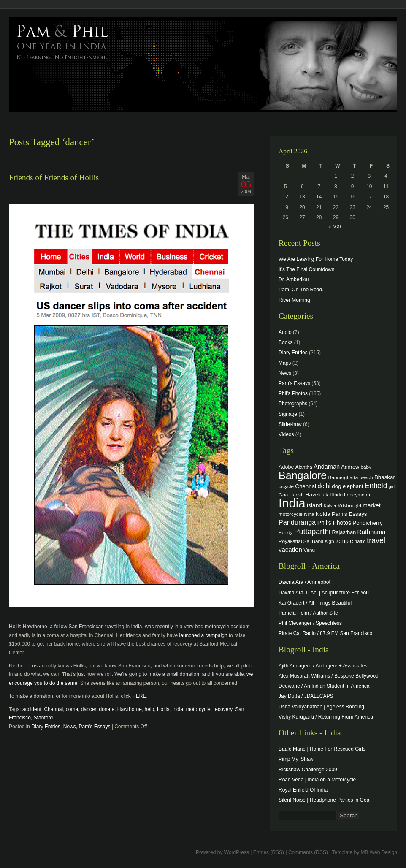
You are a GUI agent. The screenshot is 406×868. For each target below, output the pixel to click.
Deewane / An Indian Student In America (324, 686)
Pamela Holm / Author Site (308, 613)
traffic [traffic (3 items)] (360, 541)
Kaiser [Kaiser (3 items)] (330, 506)
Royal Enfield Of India (303, 790)
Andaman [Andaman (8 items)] (327, 467)
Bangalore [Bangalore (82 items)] (303, 475)
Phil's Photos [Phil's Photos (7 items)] (334, 523)
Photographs (293, 404)
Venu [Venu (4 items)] (309, 550)
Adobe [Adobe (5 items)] (286, 467)
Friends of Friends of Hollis (54, 178)
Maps (285, 363)
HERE (139, 696)
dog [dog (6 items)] (336, 486)
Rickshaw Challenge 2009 (308, 770)
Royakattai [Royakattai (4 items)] (290, 541)
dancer (89, 709)
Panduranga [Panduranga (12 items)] (297, 522)
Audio (285, 332)
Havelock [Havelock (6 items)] (317, 495)
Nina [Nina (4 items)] (309, 514)
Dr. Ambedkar (294, 279)
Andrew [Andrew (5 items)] (350, 467)
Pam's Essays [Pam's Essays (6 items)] (349, 514)
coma (72, 709)
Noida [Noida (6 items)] (323, 514)
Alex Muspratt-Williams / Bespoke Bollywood (329, 676)
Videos (286, 434)
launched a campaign (203, 635)
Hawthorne (130, 709)
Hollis (163, 709)
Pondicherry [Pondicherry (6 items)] (367, 523)
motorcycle (198, 709)
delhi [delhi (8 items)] (324, 486)
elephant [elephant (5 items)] (353, 486)
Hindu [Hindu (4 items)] (336, 495)
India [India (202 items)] (292, 503)
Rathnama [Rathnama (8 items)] (372, 532)
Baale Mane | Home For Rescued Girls (322, 749)
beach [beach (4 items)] (366, 477)
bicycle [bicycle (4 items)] (286, 486)
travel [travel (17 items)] (376, 540)
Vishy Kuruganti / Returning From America (326, 717)
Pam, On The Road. (301, 290)
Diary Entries (46, 727)
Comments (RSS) (308, 852)
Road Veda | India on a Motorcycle (317, 780)
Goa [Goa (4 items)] (283, 495)
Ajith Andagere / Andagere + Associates (323, 666)
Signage (288, 414)
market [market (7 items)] (372, 505)
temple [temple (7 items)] (344, 541)
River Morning (294, 300)
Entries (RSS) (269, 852)
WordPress (237, 852)
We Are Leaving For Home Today (316, 259)
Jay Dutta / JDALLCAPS (306, 696)
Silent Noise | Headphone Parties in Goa (324, 800)
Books (286, 342)
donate (107, 709)
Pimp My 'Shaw (296, 759)
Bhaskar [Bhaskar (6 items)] (385, 477)
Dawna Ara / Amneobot (304, 582)
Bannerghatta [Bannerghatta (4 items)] (343, 477)
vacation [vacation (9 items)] (290, 549)
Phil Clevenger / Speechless (310, 623)
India (178, 709)
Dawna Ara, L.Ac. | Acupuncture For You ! (325, 593)
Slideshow (290, 424)
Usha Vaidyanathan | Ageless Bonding (321, 707)
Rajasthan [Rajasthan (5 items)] (344, 532)
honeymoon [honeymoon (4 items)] (357, 495)
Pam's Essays (94, 727)
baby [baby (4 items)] (366, 467)
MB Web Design (379, 852)
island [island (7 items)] (314, 505)
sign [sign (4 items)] (330, 541)
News (70, 727)
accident (32, 709)
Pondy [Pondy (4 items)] (286, 532)
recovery (223, 709)
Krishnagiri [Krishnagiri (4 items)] (349, 506)
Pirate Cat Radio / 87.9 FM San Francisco (325, 633)
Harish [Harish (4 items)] (297, 495)
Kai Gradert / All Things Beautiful (315, 603)
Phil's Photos (293, 393)
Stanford (43, 718)
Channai (53, 709)
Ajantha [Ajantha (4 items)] (304, 467)
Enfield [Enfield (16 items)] (376, 486)
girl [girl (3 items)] (392, 486)
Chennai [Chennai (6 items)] (306, 486)
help (150, 709)
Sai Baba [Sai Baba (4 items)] (314, 541)
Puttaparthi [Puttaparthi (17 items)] (312, 532)
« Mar (335, 227)
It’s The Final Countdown (306, 269)
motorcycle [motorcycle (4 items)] (291, 514)
